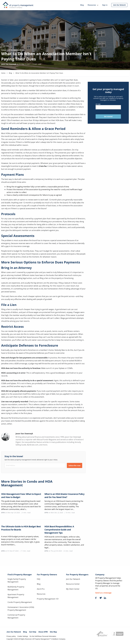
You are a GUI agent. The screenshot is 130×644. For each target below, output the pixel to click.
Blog (39, 584)
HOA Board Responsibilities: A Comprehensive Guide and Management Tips (59, 530)
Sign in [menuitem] (105, 5)
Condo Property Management (20, 602)
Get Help (33, 632)
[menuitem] (119, 5)
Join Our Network (73, 579)
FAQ (39, 579)
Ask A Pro (41, 589)
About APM (43, 632)
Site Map (53, 632)
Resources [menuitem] (93, 5)
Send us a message (103, 593)
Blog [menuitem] (82, 5)
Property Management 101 (48, 599)
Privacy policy (11, 636)
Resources (41, 594)
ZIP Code (108, 106)
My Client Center (73, 589)
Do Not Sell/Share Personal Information (43, 636)
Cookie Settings (23, 636)
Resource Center (73, 584)
